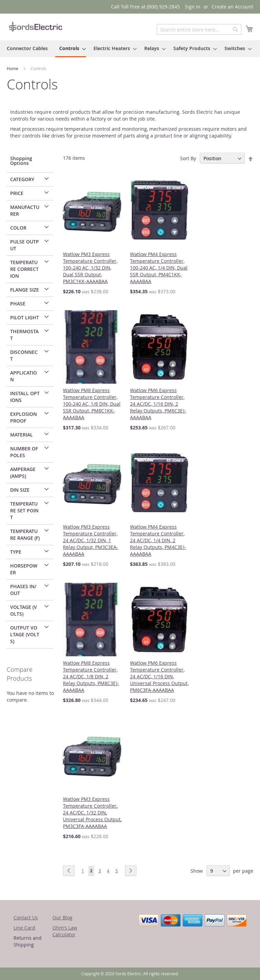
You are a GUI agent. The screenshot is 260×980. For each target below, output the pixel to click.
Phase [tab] (18, 304)
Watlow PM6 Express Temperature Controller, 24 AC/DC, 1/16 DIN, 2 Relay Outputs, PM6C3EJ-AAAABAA (158, 404)
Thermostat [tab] (24, 335)
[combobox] (199, 29)
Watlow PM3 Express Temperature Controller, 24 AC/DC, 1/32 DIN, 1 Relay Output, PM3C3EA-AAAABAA (91, 540)
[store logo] (36, 27)
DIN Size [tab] (20, 490)
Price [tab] (17, 193)
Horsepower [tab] (24, 569)
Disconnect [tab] (24, 355)
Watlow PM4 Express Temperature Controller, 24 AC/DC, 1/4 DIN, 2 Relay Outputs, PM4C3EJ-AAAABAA (158, 540)
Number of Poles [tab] (24, 452)
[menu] (130, 49)
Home (13, 68)
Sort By (188, 158)
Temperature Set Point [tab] (24, 510)
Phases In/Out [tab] (23, 590)
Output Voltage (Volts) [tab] (25, 634)
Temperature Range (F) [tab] (25, 535)
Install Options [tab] (25, 397)
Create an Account (232, 7)
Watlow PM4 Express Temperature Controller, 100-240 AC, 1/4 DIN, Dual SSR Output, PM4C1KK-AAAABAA (159, 268)
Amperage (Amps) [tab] (23, 473)
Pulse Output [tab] (25, 245)
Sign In (193, 7)
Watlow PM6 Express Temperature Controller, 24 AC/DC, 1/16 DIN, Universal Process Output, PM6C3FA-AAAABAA (159, 676)
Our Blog (62, 918)
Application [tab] (24, 376)
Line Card (24, 928)
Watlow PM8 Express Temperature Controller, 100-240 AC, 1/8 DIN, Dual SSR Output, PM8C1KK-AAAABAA (92, 404)
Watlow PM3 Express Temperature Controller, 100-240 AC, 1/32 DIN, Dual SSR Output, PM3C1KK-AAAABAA (90, 268)
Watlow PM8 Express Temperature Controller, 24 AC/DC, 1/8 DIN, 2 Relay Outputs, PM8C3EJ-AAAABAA (91, 676)
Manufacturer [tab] (25, 210)
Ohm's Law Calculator (65, 931)
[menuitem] (27, 48)
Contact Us (26, 918)
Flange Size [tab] (25, 290)
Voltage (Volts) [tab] (24, 610)
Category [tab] (22, 179)
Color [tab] (18, 228)
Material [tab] (21, 435)
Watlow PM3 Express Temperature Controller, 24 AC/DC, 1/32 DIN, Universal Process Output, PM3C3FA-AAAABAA (92, 813)
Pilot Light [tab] (25, 317)
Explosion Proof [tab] (24, 417)
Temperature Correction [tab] (24, 269)
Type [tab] (16, 552)
